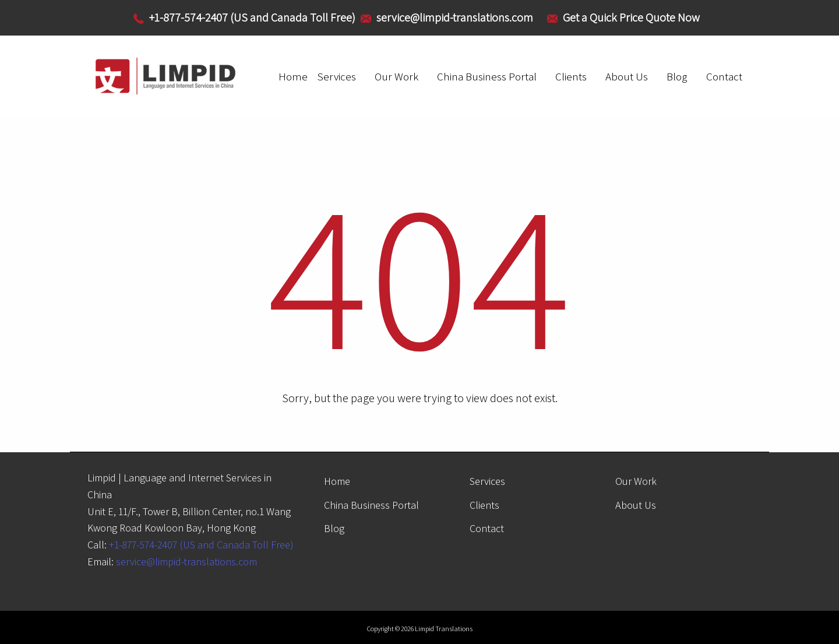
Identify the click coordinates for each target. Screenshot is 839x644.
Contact (724, 76)
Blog (677, 76)
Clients (571, 76)
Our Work (396, 76)
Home (293, 76)
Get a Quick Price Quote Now (631, 17)
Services (336, 76)
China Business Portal (487, 76)
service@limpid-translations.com (186, 562)
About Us (627, 76)
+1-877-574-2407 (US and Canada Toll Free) (201, 545)
